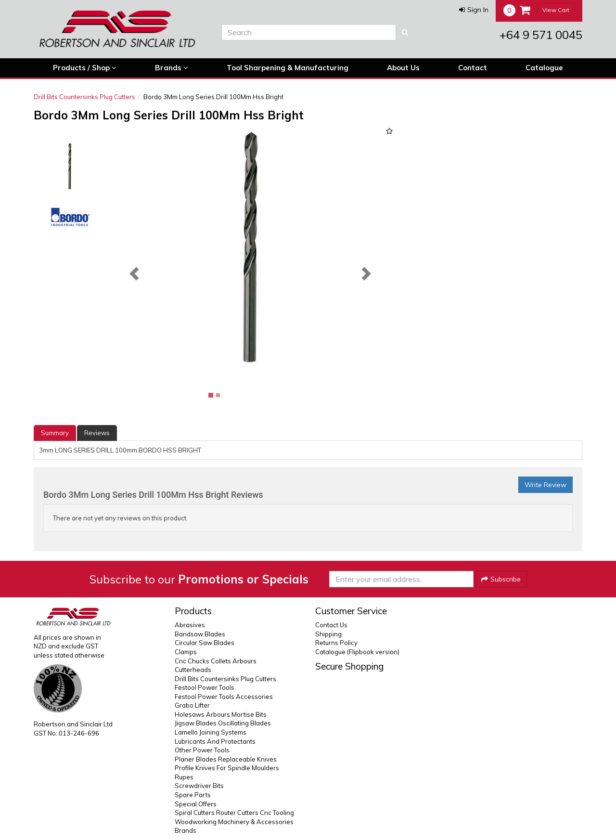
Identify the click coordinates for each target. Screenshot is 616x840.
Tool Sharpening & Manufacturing (288, 68)
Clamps (186, 652)
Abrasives (190, 625)
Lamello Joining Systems (211, 732)
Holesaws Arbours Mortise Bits (221, 714)
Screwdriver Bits (199, 786)
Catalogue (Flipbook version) (357, 652)
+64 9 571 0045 (541, 35)
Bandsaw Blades (200, 634)
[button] (474, 10)
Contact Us (331, 625)
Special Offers (196, 804)
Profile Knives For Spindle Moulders (227, 768)
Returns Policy (336, 643)
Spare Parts (193, 795)
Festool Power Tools (205, 687)
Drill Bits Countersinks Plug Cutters (84, 97)
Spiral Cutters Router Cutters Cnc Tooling (234, 813)
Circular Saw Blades (205, 643)
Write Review (545, 485)
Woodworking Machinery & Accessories (234, 822)
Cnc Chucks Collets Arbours (216, 661)
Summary (55, 433)
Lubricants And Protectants (215, 741)
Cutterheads (193, 670)
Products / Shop (85, 68)
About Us (403, 68)
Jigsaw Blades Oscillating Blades (223, 723)
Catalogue (544, 68)
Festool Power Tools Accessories (224, 697)
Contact (473, 68)
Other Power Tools (202, 750)
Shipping (328, 634)
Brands (172, 68)
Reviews (97, 433)
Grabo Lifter (192, 705)
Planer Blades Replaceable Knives (226, 759)
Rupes (184, 777)
